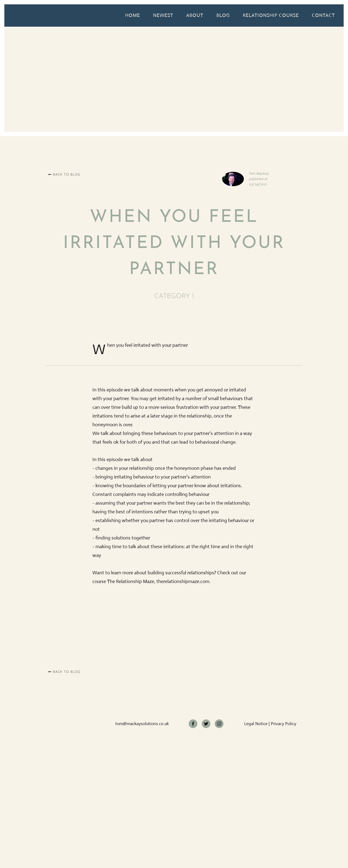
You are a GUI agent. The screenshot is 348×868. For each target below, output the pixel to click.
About (195, 15)
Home (133, 15)
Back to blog (64, 175)
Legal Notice (256, 724)
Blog (223, 15)
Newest (163, 15)
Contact (323, 15)
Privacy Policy (284, 724)
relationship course (271, 15)
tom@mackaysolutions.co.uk (142, 724)
